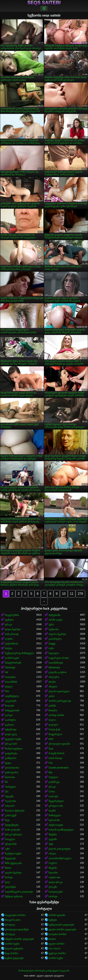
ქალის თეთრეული (59, 691)
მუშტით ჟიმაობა (14, 897)
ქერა (51, 625)
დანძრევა (54, 782)
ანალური (54, 677)
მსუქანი (53, 868)
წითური (53, 710)
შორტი (9, 877)
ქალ (7, 882)
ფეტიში (53, 839)
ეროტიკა (10, 925)
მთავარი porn (13, 920)
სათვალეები (56, 892)
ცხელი (9, 687)
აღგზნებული (12, 696)
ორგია (52, 854)
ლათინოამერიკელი (60, 858)
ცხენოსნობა (12, 644)
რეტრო (53, 863)
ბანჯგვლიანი (12, 710)
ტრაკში (53, 887)
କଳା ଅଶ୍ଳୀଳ (55, 949)
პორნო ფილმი (57, 915)
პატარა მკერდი (57, 634)
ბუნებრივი (11, 730)
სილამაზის (11, 682)
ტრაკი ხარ (11, 744)
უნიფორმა (11, 844)
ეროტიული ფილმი (59, 744)
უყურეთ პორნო (57, 953)
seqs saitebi (44, 3)
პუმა (51, 844)
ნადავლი (54, 653)
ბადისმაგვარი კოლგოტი (19, 892)
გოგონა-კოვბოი (57, 672)
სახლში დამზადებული (61, 830)
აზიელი (53, 687)
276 (80, 594)
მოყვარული (55, 734)
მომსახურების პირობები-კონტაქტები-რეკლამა (44, 971)
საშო (51, 648)
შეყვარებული (56, 801)
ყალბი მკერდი (13, 873)
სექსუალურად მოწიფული (19, 653)
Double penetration (59, 768)
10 (64, 594)
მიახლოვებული (14, 749)
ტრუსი (52, 682)
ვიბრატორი (12, 772)
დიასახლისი (12, 768)
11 (72, 594)
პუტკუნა (9, 796)
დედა (8, 763)
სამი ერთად (12, 634)
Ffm (7, 691)
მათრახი (10, 777)
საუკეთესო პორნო (15, 915)
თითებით (10, 677)
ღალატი (53, 796)
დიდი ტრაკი (56, 882)
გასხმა (52, 706)
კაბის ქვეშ (11, 815)
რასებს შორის (56, 753)
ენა (7, 792)
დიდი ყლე (11, 734)
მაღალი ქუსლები (15, 811)
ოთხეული (11, 787)
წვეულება (10, 858)
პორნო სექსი (12, 944)
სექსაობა (54, 629)
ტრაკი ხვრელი (13, 834)
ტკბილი (9, 725)
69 (6, 782)
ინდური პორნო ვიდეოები (19, 939)
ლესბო (9, 639)
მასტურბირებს (13, 663)
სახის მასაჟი (55, 758)
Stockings (10, 668)
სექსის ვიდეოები (14, 958)
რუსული (53, 777)
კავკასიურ (11, 701)
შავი (51, 749)
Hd (6, 672)
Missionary (54, 668)
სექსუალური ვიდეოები (61, 925)
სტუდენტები (12, 825)
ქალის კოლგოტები (59, 849)
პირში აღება (55, 620)
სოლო (52, 720)
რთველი (10, 839)
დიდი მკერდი (13, 629)
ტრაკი (9, 625)
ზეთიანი (53, 873)
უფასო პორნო (56, 944)
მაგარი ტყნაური (14, 949)
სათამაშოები (56, 663)
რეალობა (11, 801)
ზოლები (10, 706)
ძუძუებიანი (55, 615)
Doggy (52, 644)
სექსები (53, 920)
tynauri (52, 939)
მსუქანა (53, 834)
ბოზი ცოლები (13, 830)
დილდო (53, 725)
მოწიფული (55, 815)
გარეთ (9, 715)
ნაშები (9, 648)
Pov (51, 763)
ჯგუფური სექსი (13, 739)
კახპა (52, 696)
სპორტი (53, 897)
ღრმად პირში (56, 715)
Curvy (52, 792)
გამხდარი (11, 758)
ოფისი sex (54, 877)
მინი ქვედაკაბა (13, 863)
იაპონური (10, 720)
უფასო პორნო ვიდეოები (62, 930)
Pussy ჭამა (55, 730)
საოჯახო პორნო (57, 934)
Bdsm (8, 868)
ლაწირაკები (12, 658)
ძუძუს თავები (56, 825)
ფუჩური (9, 620)
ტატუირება (11, 753)
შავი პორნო (12, 953)
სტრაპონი (54, 820)
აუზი (7, 849)
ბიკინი (52, 811)
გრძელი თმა (56, 806)
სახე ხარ (10, 806)
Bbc (51, 772)
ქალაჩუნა (10, 887)
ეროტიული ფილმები (17, 930)
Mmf (51, 739)
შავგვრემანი (12, 615)
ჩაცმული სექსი (13, 854)
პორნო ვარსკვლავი (60, 701)
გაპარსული (55, 639)
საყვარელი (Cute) (59, 658)
